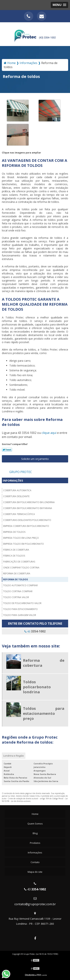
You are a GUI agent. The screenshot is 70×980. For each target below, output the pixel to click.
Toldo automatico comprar (20, 585)
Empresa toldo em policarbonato (24, 544)
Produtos (35, 843)
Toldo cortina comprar (18, 591)
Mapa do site (35, 872)
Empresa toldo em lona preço (21, 538)
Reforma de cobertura (17, 574)
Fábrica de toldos (14, 556)
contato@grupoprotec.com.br (35, 904)
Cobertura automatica (17, 490)
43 (35, 631)
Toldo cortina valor (16, 597)
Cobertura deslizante (16, 496)
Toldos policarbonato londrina (37, 687)
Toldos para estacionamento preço (44, 713)
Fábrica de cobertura (16, 550)
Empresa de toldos (14, 532)
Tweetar (7, 450)
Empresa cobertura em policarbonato (26, 526)
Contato (35, 862)
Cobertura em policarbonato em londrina (29, 502)
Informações (13, 480)
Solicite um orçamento (35, 459)
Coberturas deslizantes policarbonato (27, 520)
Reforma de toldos (15, 579)
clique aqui (49, 433)
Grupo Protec (21, 472)
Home (35, 814)
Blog (35, 833)
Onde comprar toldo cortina (21, 568)
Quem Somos (35, 824)
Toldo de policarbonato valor (22, 603)
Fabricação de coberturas (19, 562)
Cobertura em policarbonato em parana (28, 508)
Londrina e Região (14, 756)
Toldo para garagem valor (20, 615)
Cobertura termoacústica (19, 514)
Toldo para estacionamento (20, 609)
